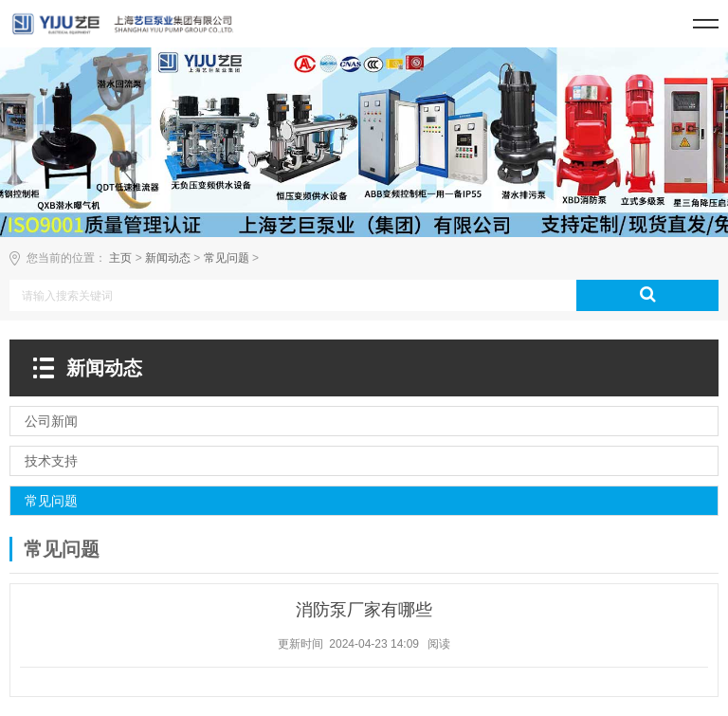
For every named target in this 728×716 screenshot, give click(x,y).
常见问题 (227, 258)
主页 (120, 258)
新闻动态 (168, 258)
